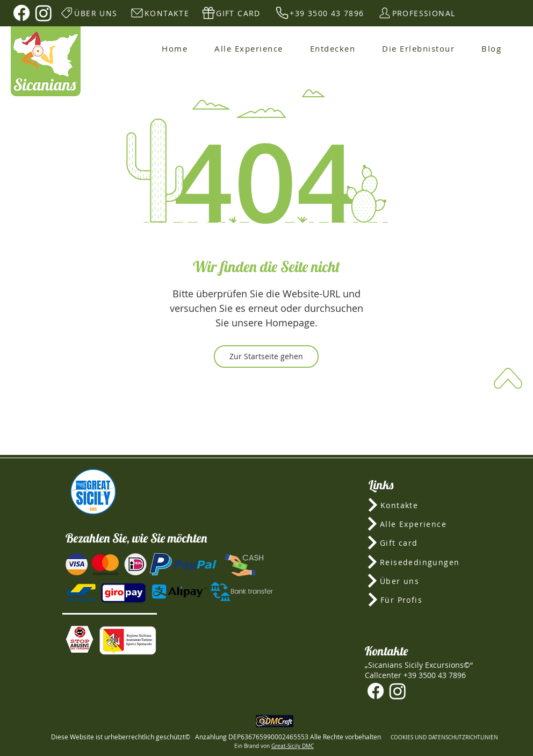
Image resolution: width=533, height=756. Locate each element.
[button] (80, 639)
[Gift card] (419, 543)
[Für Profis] (419, 600)
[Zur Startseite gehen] (266, 356)
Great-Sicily (286, 746)
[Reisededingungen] (419, 562)
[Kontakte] (419, 505)
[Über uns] (419, 581)
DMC (307, 746)
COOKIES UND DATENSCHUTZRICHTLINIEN (444, 737)
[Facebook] (21, 13)
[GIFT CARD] (231, 13)
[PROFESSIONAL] (416, 13)
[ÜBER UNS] (88, 13)
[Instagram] (44, 13)
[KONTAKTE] (159, 13)
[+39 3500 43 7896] (319, 13)
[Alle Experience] (419, 524)
